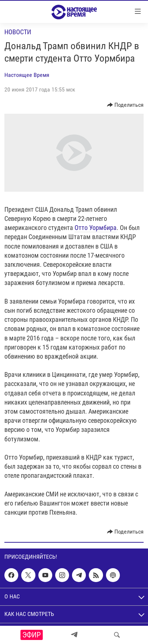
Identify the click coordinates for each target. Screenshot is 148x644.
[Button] (126, 105)
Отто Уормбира (96, 228)
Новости (18, 32)
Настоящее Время (27, 75)
